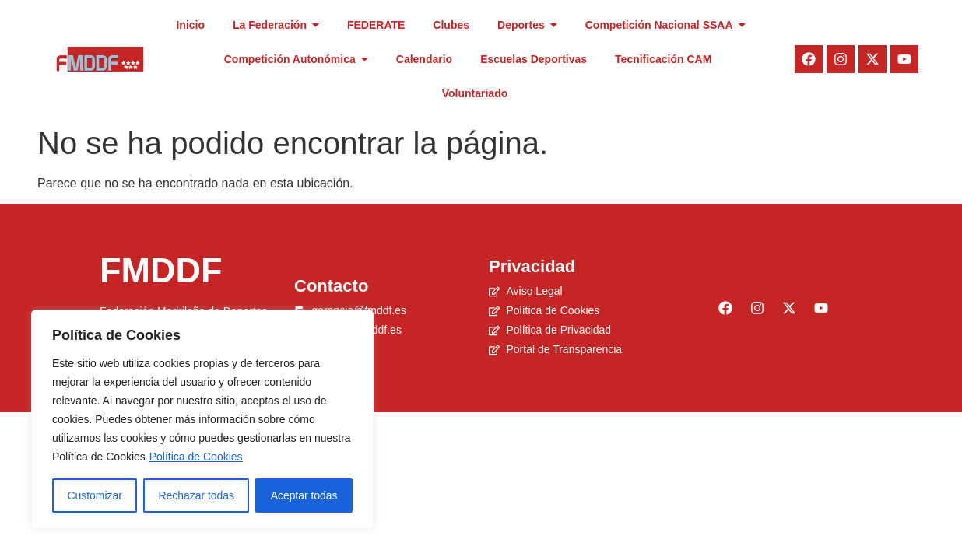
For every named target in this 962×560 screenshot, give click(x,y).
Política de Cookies (196, 457)
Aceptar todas (304, 495)
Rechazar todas (196, 495)
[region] (202, 419)
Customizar (95, 495)
